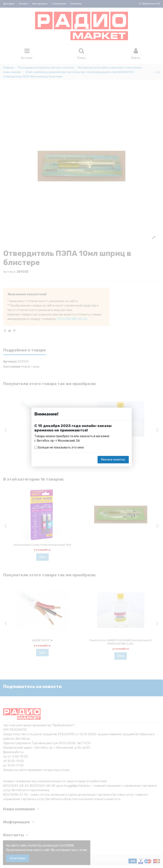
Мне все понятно (113, 460)
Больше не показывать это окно (61, 448)
